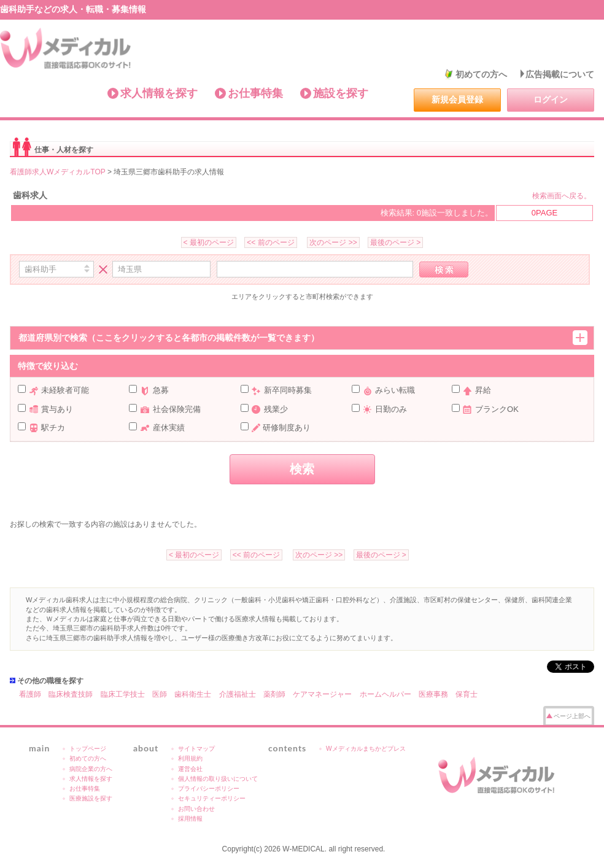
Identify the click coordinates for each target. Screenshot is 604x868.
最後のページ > (395, 242)
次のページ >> (333, 242)
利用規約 (190, 758)
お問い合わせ (196, 809)
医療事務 (433, 694)
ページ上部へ (572, 716)
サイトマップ (196, 749)
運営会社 (190, 769)
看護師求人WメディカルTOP (58, 172)
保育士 (467, 694)
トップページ (88, 749)
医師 (160, 694)
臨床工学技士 (123, 694)
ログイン (551, 99)
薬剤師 (274, 694)
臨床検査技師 (71, 694)
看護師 (30, 694)
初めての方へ (481, 74)
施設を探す (341, 93)
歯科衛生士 (193, 694)
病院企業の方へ (91, 769)
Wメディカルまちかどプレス (366, 749)
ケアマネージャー (322, 694)
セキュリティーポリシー (212, 798)
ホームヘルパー (385, 694)
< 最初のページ (209, 242)
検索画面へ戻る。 (562, 196)
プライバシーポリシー (209, 789)
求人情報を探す (159, 93)
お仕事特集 (255, 93)
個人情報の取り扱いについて (218, 779)
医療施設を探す (91, 798)
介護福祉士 (238, 694)
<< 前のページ (270, 242)
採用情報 (190, 819)
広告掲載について (560, 74)
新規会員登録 (457, 99)
